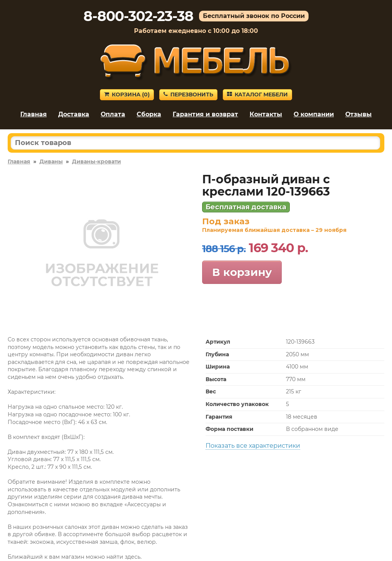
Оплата (113, 114)
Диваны (51, 161)
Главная (33, 114)
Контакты (266, 114)
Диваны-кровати (96, 161)
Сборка (149, 114)
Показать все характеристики (253, 446)
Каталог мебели (257, 95)
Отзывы (359, 114)
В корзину (242, 272)
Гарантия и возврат (205, 114)
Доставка (74, 114)
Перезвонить (188, 95)
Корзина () (127, 95)
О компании (314, 114)
